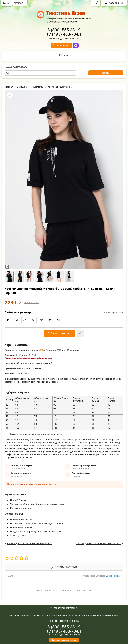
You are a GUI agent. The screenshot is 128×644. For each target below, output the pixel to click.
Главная (9, 87)
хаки (38, 363)
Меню (7, 3)
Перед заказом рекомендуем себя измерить (28, 358)
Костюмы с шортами (59, 87)
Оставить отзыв (64, 567)
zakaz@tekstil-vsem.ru (66, 608)
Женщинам (23, 87)
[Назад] (10, 95)
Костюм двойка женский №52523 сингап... (98, 543)
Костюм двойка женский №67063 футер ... (30, 543)
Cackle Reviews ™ (114, 576)
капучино (46, 363)
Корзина (114, 3)
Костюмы (38, 87)
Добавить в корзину (60, 333)
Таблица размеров (114, 313)
